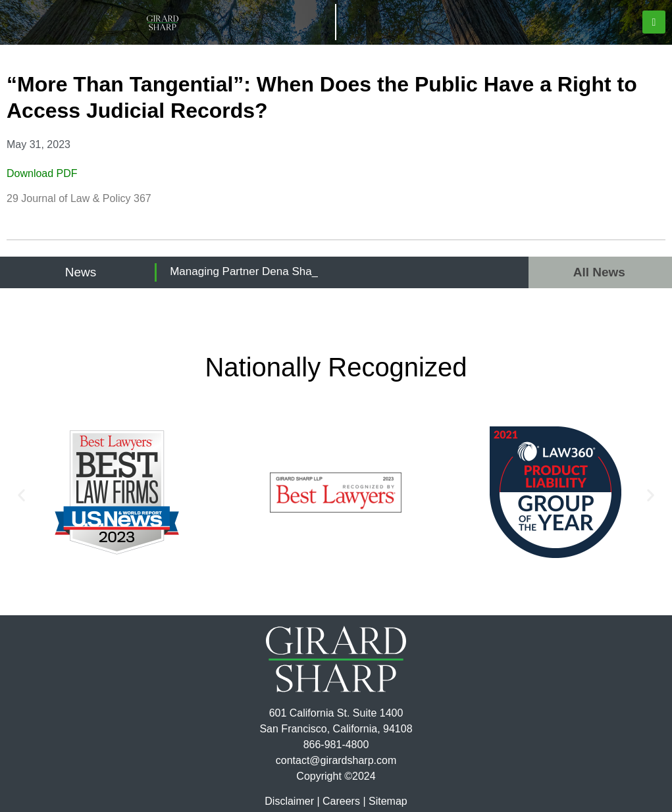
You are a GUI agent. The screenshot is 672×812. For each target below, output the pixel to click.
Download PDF (42, 173)
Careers (341, 801)
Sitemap (388, 801)
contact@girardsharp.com (336, 760)
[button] (654, 22)
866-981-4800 (336, 745)
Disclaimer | (292, 801)
